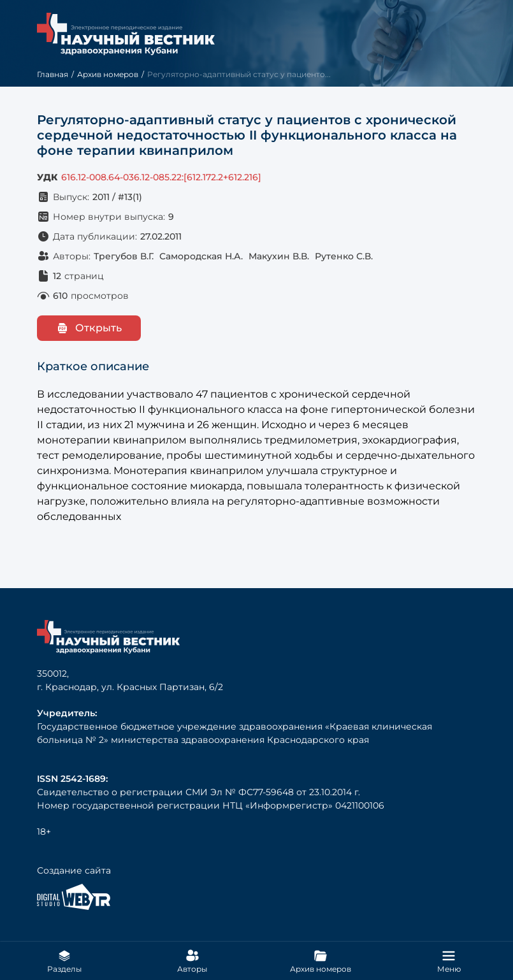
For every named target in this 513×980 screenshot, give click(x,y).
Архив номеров (108, 74)
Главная (53, 74)
